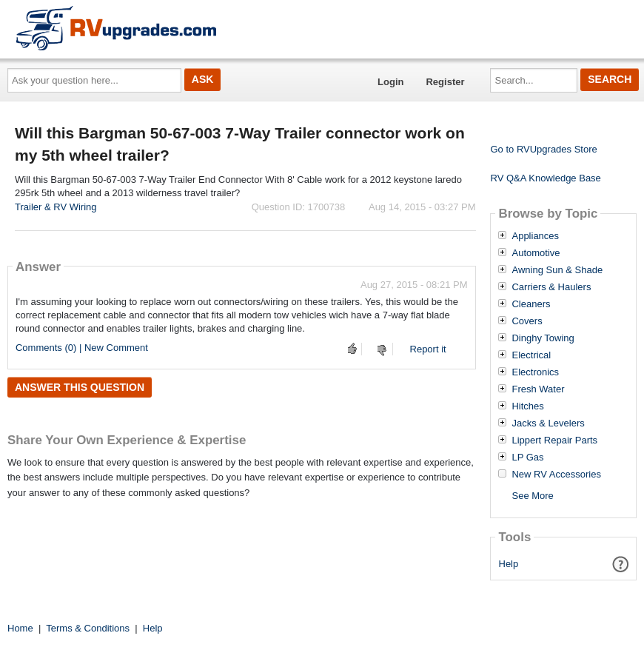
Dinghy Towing (543, 338)
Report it (428, 349)
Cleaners (531, 304)
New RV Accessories (556, 475)
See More (532, 496)
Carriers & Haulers (551, 287)
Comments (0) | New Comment (82, 348)
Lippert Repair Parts (554, 440)
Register (445, 82)
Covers (527, 321)
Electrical (531, 355)
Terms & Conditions (88, 628)
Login (390, 82)
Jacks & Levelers (548, 423)
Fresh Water (538, 389)
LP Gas (527, 458)
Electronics (535, 372)
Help (509, 564)
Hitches (527, 406)
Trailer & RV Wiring (56, 207)
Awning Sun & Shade (557, 270)
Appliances (535, 236)
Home (20, 628)
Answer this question (80, 387)
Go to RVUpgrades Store (543, 149)
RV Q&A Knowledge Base (545, 178)
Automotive (536, 253)
